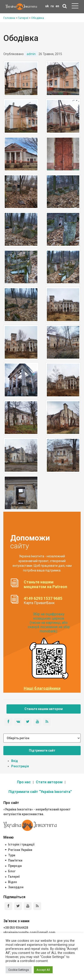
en (57, 6)
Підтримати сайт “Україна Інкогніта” (40, 792)
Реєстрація (20, 766)
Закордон (16, 887)
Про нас (24, 782)
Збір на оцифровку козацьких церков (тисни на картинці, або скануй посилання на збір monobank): (49, 623)
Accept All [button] (43, 970)
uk (47, 6)
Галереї (14, 877)
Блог (12, 871)
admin (31, 54)
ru (52, 6)
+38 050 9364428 (16, 928)
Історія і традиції (21, 844)
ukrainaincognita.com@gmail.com (29, 932)
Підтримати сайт (42, 750)
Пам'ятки (15, 860)
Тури (12, 855)
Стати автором (49, 782)
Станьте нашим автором (44, 709)
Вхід (15, 761)
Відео (13, 882)
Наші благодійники (42, 688)
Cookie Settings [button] (19, 970)
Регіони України (20, 850)
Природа (15, 866)
